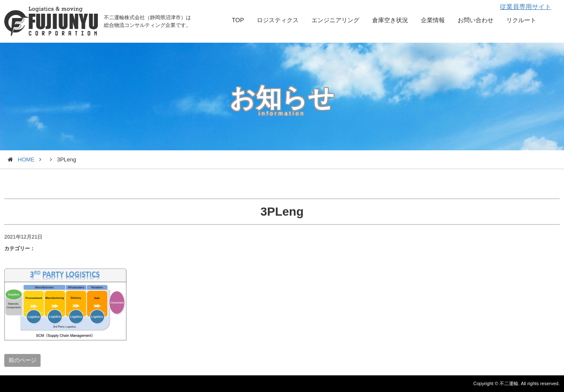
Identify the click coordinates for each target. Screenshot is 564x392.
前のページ (22, 360)
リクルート (521, 20)
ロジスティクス (278, 20)
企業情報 (433, 20)
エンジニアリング (335, 20)
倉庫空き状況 (390, 20)
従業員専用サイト (526, 7)
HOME (26, 159)
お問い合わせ (476, 20)
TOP (238, 20)
